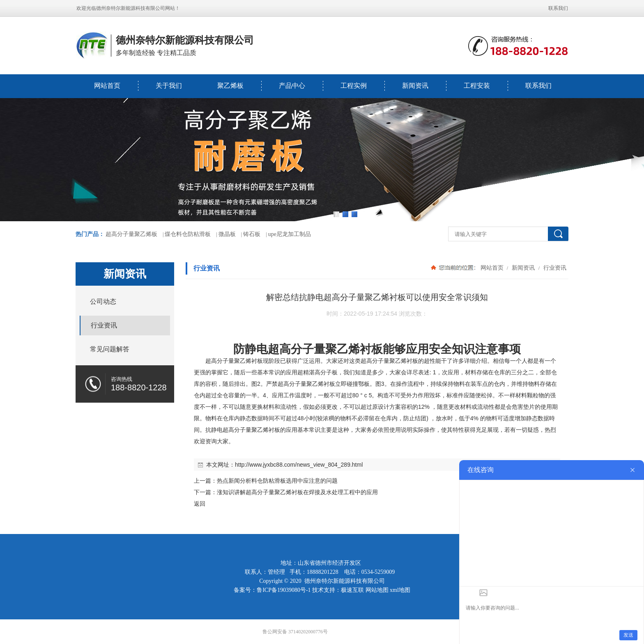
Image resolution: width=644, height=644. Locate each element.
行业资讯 (554, 268)
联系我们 (558, 8)
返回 (200, 504)
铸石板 (252, 234)
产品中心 (292, 86)
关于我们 (169, 86)
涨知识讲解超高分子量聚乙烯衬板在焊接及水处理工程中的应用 (297, 492)
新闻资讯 (415, 86)
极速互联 (352, 590)
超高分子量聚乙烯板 (131, 234)
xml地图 (400, 590)
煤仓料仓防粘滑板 (188, 234)
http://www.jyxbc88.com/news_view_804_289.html (299, 465)
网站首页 (107, 86)
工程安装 (477, 86)
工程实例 (354, 86)
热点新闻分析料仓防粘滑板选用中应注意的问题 (277, 481)
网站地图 (377, 590)
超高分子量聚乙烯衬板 (325, 349)
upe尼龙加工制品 (290, 234)
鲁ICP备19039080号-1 (284, 590)
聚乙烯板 (230, 86)
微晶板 (227, 234)
